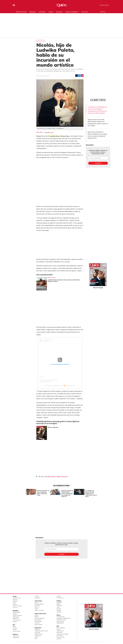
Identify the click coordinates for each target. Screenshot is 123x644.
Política (59, 601)
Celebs (15, 630)
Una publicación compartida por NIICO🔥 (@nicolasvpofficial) (60, 386)
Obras (36, 637)
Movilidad (59, 633)
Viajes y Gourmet (17, 606)
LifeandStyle (60, 598)
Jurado (15, 622)
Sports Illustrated (40, 614)
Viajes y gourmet (72, 12)
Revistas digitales (53, 427)
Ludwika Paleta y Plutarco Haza (60, 136)
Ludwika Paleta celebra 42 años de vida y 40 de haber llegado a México (64, 281)
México (58, 604)
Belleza (59, 12)
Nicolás (39, 136)
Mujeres (15, 634)
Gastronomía (17, 612)
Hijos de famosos (63, 477)
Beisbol (37, 617)
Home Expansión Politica (41, 631)
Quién (15, 596)
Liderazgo (16, 638)
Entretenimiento (39, 604)
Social (58, 629)
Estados (59, 609)
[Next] (98, 491)
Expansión (38, 628)
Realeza (33, 12)
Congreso (59, 606)
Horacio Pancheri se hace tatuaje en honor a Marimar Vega (43, 493)
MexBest (16, 611)
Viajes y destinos (17, 615)
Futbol (37, 615)
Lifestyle (37, 623)
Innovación (60, 636)
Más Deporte (38, 621)
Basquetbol (38, 620)
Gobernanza (60, 631)
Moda (51, 12)
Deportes (37, 606)
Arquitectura (60, 621)
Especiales (38, 598)
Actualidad (16, 636)
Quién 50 (103, 12)
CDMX (58, 607)
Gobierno (59, 603)
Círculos (42, 12)
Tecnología (38, 636)
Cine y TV (37, 607)
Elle (14, 625)
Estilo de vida (17, 631)
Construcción (61, 617)
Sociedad (59, 612)
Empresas (37, 629)
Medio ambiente (61, 628)
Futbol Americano (40, 618)
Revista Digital (104, 5)
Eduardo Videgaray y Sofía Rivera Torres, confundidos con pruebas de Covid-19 (67, 494)
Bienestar (15, 619)
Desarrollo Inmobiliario (63, 618)
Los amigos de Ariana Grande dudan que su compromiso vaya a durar (91, 494)
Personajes (16, 617)
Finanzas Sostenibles (63, 634)
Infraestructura (61, 620)
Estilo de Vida (17, 620)
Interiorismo (60, 623)
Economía (37, 633)
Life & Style (38, 601)
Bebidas (15, 614)
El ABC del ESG (60, 637)
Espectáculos (21, 12)
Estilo (36, 603)
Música (37, 609)
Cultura (85, 12)
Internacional (39, 634)
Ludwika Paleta (51, 477)
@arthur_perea (50, 133)
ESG (36, 639)
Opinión (37, 596)
